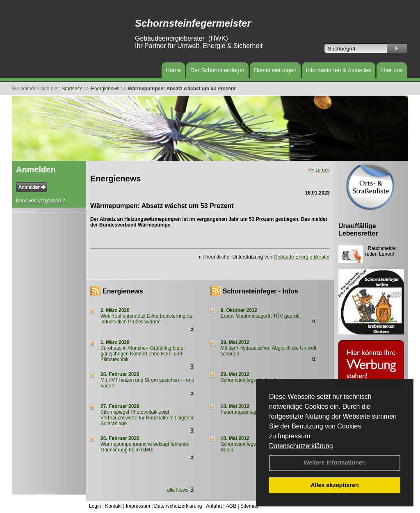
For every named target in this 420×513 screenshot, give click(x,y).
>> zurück (319, 170)
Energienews (123, 291)
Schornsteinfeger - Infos (260, 291)
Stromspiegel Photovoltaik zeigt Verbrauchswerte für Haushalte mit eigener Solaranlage (147, 418)
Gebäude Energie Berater (302, 257)
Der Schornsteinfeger (217, 70)
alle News (180, 490)
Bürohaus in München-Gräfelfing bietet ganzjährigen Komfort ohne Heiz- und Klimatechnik (143, 354)
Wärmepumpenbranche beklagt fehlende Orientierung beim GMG (145, 447)
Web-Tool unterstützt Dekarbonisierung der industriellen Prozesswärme (147, 319)
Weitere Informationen (335, 463)
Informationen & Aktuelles (339, 70)
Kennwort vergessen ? (40, 201)
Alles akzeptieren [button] (335, 485)
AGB (231, 506)
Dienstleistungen (275, 70)
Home (173, 70)
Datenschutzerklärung (301, 446)
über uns (392, 70)
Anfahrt (214, 506)
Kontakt (113, 506)
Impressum (294, 436)
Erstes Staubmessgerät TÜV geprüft (260, 316)
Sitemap (249, 506)
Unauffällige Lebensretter (358, 230)
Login (95, 506)
